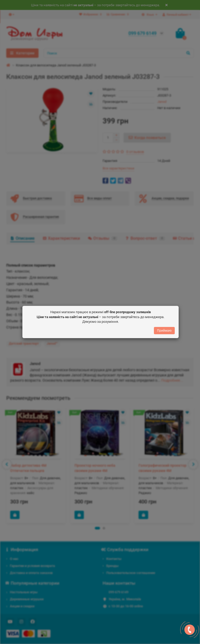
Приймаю (164, 332)
